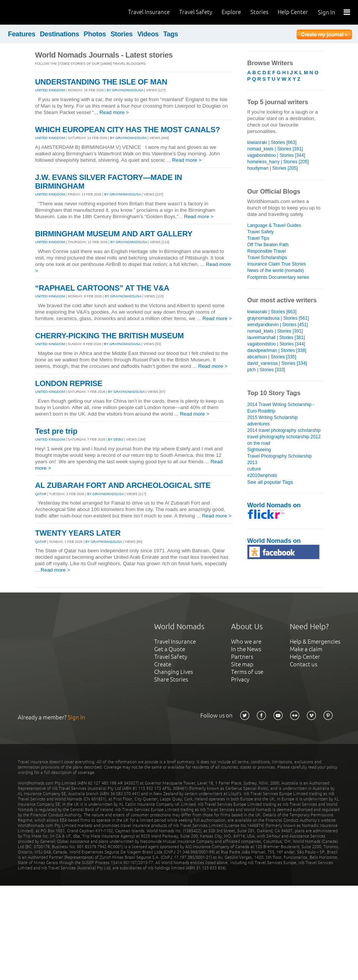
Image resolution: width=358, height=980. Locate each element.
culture (254, 469)
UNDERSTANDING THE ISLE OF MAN (101, 82)
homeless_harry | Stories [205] (278, 162)
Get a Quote (170, 649)
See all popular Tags (270, 482)
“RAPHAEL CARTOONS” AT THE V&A (102, 288)
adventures (259, 424)
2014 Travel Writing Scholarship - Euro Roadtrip (281, 408)
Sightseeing (259, 450)
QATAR (41, 494)
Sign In (327, 12)
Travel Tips (258, 238)
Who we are (246, 642)
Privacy (240, 679)
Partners (242, 657)
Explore (231, 12)
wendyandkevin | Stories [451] (278, 325)
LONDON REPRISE (69, 383)
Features (22, 34)
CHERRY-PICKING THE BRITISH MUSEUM (109, 336)
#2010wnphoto (262, 475)
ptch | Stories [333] (266, 370)
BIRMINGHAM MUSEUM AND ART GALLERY (114, 234)
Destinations (59, 34)
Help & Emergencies (315, 642)
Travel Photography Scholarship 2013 (280, 459)
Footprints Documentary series (278, 277)
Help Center (293, 12)
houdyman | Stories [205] (273, 168)
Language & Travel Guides (274, 225)
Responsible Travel (267, 251)
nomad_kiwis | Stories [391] (275, 149)
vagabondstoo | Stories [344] (276, 155)
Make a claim (306, 649)
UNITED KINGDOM (50, 90)
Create (163, 664)
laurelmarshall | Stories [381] (276, 338)
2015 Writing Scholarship (273, 417)
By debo (116, 439)
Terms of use (247, 672)
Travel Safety (196, 12)
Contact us (303, 664)
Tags (171, 34)
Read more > (114, 112)
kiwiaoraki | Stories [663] (272, 142)
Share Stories (171, 679)
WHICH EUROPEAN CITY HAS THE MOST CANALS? (128, 130)
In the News (246, 649)
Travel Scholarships (267, 258)
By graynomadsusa (125, 90)
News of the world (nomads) (276, 270)
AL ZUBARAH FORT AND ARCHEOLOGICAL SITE (123, 485)
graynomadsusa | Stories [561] (278, 318)
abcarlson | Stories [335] (272, 357)
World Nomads (40, 12)
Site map (242, 664)
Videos (148, 34)
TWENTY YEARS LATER (78, 533)
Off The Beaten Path (268, 245)
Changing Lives (174, 672)
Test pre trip (56, 431)
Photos (95, 34)
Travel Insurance (149, 12)
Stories (259, 12)
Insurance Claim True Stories (277, 264)
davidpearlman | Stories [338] (277, 350)
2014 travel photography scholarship (284, 430)
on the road (259, 443)
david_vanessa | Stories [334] (277, 363)
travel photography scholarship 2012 (284, 437)
